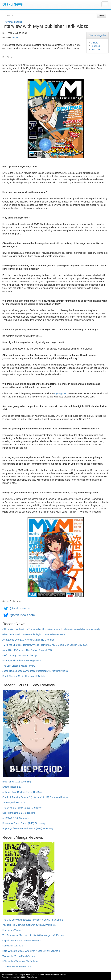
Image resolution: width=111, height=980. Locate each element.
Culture (94, 43)
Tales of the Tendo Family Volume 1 (20, 956)
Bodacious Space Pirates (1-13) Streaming (24, 823)
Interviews (96, 49)
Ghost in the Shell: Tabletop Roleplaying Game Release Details (34, 634)
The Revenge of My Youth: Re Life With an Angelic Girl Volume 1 (35, 935)
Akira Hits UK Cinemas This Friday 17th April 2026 (27, 650)
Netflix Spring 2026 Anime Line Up (19, 655)
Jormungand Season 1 (14, 802)
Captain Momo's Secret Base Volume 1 (22, 941)
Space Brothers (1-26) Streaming (19, 813)
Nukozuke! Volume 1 (13, 946)
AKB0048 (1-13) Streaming (16, 818)
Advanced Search (14, 22)
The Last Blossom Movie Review (19, 666)
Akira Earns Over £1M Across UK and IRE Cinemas (28, 640)
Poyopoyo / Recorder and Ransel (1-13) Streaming (28, 828)
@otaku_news (20, 608)
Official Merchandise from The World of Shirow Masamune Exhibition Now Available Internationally (51, 629)
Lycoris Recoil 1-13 (12, 787)
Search (101, 16)
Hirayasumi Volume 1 (13, 930)
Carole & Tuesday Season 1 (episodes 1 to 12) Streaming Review (35, 797)
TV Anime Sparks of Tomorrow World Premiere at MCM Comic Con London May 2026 (45, 645)
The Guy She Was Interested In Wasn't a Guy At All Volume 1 (33, 920)
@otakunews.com (22, 615)
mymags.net (60, 393)
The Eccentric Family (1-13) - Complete (22, 808)
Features (95, 46)
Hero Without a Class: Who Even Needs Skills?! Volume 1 (31, 951)
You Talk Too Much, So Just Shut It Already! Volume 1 (29, 925)
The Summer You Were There (17, 967)
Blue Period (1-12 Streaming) (17, 782)
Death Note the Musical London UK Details (24, 676)
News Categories (97, 35)
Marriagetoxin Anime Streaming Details (22, 661)
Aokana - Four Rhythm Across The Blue (22, 792)
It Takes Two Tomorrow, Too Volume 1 (21, 961)
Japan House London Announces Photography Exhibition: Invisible (35, 671)
